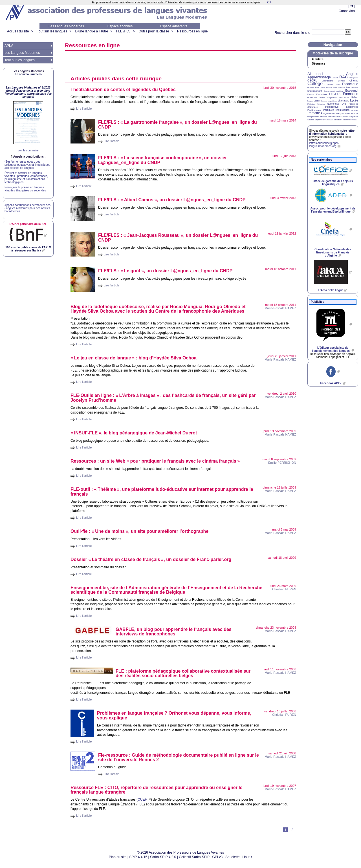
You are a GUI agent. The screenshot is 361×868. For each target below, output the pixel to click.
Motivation (321, 104)
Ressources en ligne (192, 31)
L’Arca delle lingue (331, 290)
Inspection (332, 97)
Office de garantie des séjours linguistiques (333, 183)
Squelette (233, 857)
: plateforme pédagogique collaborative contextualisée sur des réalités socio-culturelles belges (183, 673)
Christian (284, 589)
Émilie (282, 463)
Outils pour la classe (154, 31)
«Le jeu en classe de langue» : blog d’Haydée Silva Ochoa (134, 358)
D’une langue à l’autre (92, 31)
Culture (337, 85)
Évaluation (321, 94)
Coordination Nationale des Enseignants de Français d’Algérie (333, 252)
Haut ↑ (247, 857)
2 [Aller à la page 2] (292, 830)
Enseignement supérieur (334, 91)
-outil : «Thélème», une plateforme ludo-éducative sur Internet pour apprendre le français (162, 492)
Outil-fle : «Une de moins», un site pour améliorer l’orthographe (139, 531)
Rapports (340, 113)
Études (311, 94)
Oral (344, 104)
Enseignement (315, 91)
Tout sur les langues (52, 31)
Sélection (345, 117)
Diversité (311, 88)
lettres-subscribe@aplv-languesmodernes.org (324, 145)
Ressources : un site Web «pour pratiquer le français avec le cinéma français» (155, 461)
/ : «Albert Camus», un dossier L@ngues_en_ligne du (172, 200)
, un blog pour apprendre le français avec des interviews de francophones (174, 632)
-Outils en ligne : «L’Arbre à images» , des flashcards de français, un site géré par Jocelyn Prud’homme (163, 398)
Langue (310, 101)
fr (352, 6)
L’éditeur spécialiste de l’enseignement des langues (331, 349)
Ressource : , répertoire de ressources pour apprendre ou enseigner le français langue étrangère (157, 790)
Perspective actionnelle (342, 107)
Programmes (328, 113)
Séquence (319, 64)
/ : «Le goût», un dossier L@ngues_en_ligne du (165, 271)
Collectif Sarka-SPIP (194, 857)
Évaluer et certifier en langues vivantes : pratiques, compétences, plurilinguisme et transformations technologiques (26, 178)
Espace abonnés (120, 26)
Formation (351, 94)
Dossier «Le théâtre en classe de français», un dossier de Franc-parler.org (151, 559)
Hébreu (322, 98)
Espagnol (352, 90)
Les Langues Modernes (66, 26)
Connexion (347, 11)
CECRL (312, 80)
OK (269, 2)
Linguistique (333, 101)
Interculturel (344, 97)
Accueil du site (18, 31)
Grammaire (312, 97)
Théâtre (338, 120)
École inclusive (339, 88)
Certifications (327, 81)
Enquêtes (355, 88)
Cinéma (354, 81)
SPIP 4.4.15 (138, 857)
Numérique (333, 104)
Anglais (352, 74)
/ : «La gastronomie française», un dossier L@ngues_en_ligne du (178, 125)
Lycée (354, 100)
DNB (317, 88)
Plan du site (118, 857)
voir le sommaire (28, 150)
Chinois (341, 81)
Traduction (347, 120)
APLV (9, 46)
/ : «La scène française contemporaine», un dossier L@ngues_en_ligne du (162, 160)
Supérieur (320, 120)
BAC (344, 77)
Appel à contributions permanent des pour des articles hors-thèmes (27, 208)
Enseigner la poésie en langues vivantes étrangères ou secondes (25, 189)
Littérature (344, 101)
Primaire (314, 113)
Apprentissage (319, 77)
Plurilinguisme (314, 110)
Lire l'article (84, 109)
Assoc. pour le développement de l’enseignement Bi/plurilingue (333, 210)
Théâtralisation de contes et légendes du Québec (123, 90)
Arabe (335, 78)
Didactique (350, 84)
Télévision (329, 120)
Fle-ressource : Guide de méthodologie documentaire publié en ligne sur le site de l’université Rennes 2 (179, 757)
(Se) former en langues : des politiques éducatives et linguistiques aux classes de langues (27, 165)
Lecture (317, 101)
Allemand (315, 74)
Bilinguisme (354, 78)
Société (311, 120)
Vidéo (354, 120)
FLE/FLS (335, 94)
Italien (355, 97)
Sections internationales (330, 117)
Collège (315, 84)
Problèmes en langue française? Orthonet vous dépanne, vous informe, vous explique (174, 715)
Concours (329, 84)
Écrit (348, 88)
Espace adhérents (174, 26)
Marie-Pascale (280, 308)
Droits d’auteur (326, 88)
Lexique (324, 101)
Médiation (311, 104)
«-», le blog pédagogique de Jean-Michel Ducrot (134, 433)
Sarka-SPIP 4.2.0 (163, 857)
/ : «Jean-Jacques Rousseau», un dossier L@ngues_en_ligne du (178, 238)
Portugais (355, 110)
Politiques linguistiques (336, 110)
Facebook (331, 383)
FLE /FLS (123, 31)
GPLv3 (218, 857)
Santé (347, 114)
